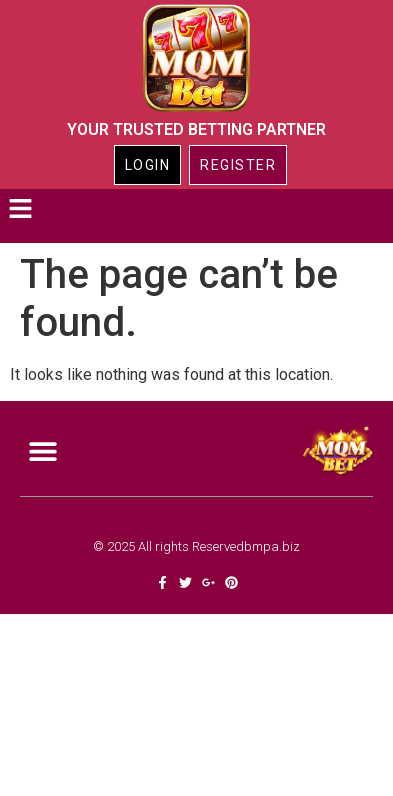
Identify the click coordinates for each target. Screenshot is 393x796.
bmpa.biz (272, 546)
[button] (20, 211)
